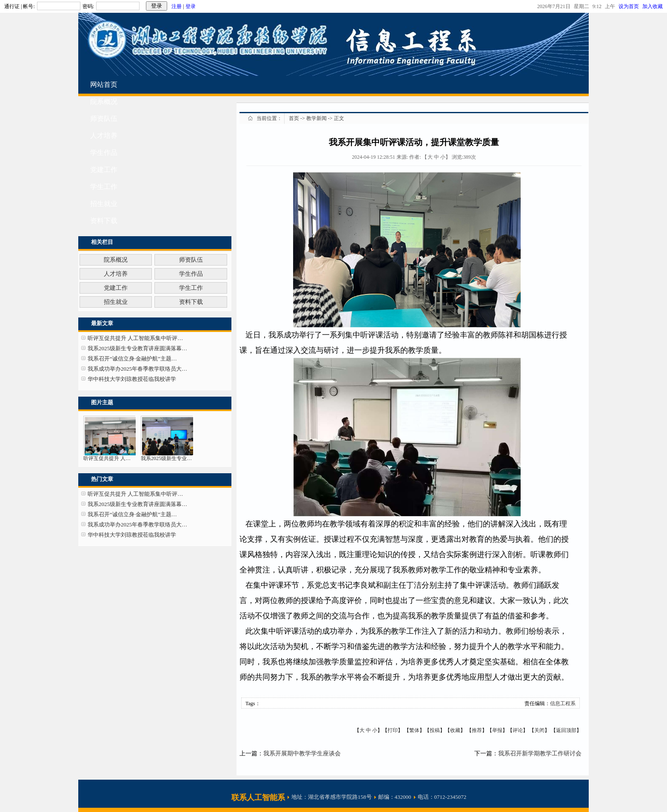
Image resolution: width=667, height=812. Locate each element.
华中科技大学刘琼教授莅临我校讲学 (132, 379)
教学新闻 (316, 118)
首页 (294, 118)
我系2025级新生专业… (166, 458)
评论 (518, 730)
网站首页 (104, 84)
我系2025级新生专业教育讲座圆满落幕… (137, 348)
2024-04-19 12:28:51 (373, 157)
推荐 (477, 730)
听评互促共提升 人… (107, 458)
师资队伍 (104, 119)
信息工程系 (563, 703)
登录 (191, 6)
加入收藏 (653, 6)
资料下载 (104, 221)
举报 (497, 730)
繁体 (414, 730)
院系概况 (104, 101)
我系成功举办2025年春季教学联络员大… (137, 369)
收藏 (455, 730)
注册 (177, 6)
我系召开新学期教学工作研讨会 (540, 753)
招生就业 (104, 204)
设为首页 (630, 6)
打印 (393, 730)
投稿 (435, 730)
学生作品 (104, 153)
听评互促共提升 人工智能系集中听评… (135, 338)
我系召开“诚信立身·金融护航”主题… (132, 359)
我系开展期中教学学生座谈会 (302, 753)
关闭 (539, 730)
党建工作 (104, 170)
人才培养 (104, 136)
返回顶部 (566, 730)
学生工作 (104, 187)
